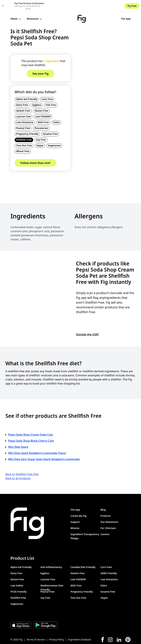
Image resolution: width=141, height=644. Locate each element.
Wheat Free (23, 139)
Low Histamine (25, 110)
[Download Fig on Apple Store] (21, 613)
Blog (103, 498)
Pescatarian (41, 116)
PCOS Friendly (19, 580)
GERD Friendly (109, 561)
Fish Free (51, 93)
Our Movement (109, 510)
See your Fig (119, 7)
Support (75, 510)
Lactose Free (24, 105)
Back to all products (18, 466)
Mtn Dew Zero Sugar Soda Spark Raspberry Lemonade (44, 447)
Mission (75, 516)
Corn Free (47, 87)
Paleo (56, 110)
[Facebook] (103, 628)
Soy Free (41, 128)
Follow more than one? (36, 151)
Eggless (37, 93)
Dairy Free (22, 93)
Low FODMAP (43, 105)
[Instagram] (110, 628)
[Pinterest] (128, 628)
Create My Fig (79, 504)
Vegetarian (54, 133)
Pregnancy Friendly (27, 122)
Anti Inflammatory (51, 555)
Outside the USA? (87, 322)
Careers (105, 522)
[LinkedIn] (119, 628)
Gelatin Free (23, 99)
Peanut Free (23, 116)
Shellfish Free (24, 128)
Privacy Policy (56, 628)
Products (106, 504)
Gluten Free (41, 99)
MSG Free (43, 110)
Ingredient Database (80, 628)
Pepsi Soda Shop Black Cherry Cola (31, 429)
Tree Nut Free (24, 133)
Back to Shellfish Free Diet (22, 462)
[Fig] (68, 7)
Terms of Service (36, 628)
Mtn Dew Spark (18, 435)
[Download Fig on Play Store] (46, 613)
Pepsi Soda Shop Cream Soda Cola (31, 423)
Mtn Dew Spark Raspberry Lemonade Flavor (37, 441)
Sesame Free (50, 122)
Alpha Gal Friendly (27, 87)
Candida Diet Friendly (83, 555)
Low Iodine (17, 574)
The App (98, 7)
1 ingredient (51, 49)
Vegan (40, 133)
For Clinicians (108, 516)
